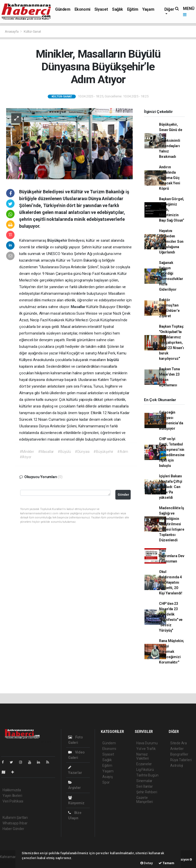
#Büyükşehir (103, 452)
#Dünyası (82, 452)
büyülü (113, 360)
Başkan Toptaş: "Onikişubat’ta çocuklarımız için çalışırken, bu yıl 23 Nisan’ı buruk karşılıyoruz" (171, 342)
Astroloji (177, 765)
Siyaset (101, 9)
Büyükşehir (58, 240)
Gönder (123, 495)
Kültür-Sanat (32, 31)
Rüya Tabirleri (181, 760)
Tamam (166, 863)
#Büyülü (64, 452)
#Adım (123, 452)
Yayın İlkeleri (12, 796)
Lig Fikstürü (145, 770)
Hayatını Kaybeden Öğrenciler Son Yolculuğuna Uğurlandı (171, 241)
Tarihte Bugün (147, 775)
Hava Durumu (147, 743)
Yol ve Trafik (146, 749)
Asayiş (108, 777)
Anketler (177, 749)
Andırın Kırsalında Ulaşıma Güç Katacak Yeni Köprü (170, 178)
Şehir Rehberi (147, 792)
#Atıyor (26, 457)
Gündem (63, 9)
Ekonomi (82, 9)
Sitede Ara (179, 743)
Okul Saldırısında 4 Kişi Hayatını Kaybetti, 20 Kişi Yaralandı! (171, 582)
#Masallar (46, 452)
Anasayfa (12, 31)
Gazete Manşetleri (145, 800)
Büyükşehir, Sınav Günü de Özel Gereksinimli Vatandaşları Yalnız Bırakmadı (171, 141)
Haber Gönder (13, 829)
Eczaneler (144, 764)
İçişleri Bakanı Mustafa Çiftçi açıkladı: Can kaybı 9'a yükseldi (171, 487)
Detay (147, 863)
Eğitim (133, 9)
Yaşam (148, 9)
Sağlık (118, 9)
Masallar (78, 307)
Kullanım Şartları (15, 818)
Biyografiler (179, 754)
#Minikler (27, 452)
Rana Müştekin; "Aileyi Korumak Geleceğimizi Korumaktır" (171, 652)
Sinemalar (144, 781)
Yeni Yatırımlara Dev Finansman (172, 556)
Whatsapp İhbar (15, 823)
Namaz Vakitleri (143, 756)
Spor (106, 782)
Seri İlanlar (145, 786)
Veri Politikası (13, 801)
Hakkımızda (12, 790)
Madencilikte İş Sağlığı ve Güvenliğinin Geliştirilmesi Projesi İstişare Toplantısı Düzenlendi (172, 524)
